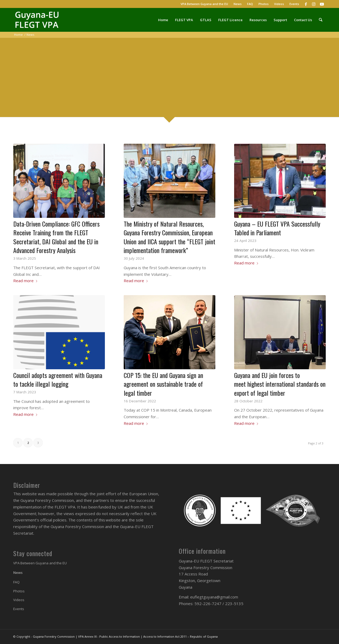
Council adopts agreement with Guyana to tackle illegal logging (58, 380)
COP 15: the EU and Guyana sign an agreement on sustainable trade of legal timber (163, 384)
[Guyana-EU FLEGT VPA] (39, 20)
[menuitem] (204, 4)
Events (294, 4)
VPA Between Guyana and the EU (204, 4)
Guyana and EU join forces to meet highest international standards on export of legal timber (280, 384)
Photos (264, 4)
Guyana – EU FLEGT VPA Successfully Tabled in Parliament (277, 228)
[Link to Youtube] (322, 4)
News (238, 4)
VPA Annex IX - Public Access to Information (109, 636)
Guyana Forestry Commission (54, 636)
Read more (26, 281)
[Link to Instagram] (314, 4)
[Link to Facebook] (306, 4)
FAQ (250, 4)
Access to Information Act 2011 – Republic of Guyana (180, 636)
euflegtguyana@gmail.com (214, 597)
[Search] (321, 20)
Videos (279, 4)
